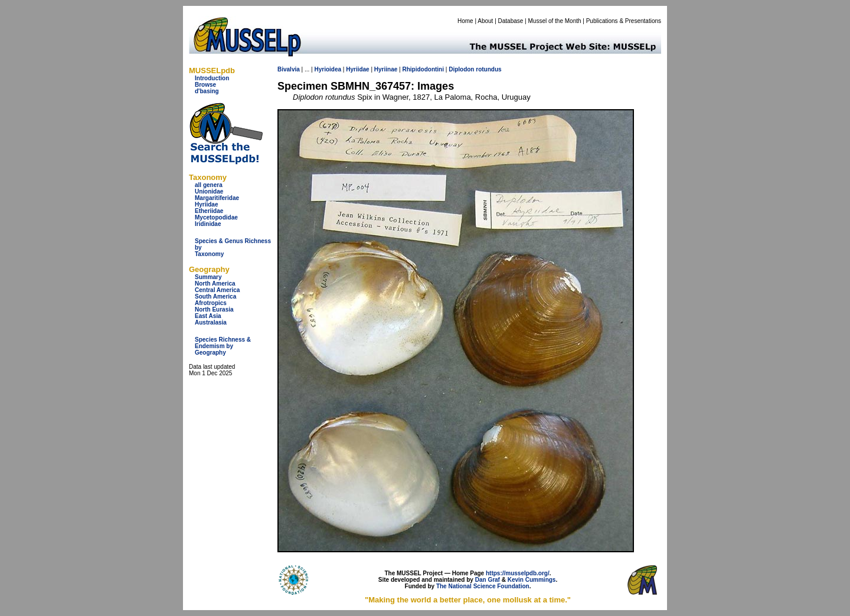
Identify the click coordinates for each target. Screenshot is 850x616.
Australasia (211, 322)
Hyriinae (386, 69)
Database (511, 21)
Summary (208, 277)
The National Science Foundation (483, 586)
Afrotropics (211, 303)
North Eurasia (214, 309)
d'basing (207, 91)
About (485, 21)
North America (215, 284)
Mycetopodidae (216, 217)
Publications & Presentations (624, 21)
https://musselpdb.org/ (518, 573)
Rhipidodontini (423, 69)
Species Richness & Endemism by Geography (223, 346)
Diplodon (461, 69)
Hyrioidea (328, 69)
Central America (217, 290)
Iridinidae (208, 224)
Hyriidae (206, 204)
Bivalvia (289, 69)
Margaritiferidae (217, 198)
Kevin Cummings (532, 580)
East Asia (208, 316)
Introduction (212, 78)
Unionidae (209, 191)
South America (215, 296)
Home (465, 21)
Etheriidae (209, 211)
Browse (205, 85)
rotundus (488, 69)
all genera (209, 185)
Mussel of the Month (555, 21)
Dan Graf (488, 580)
